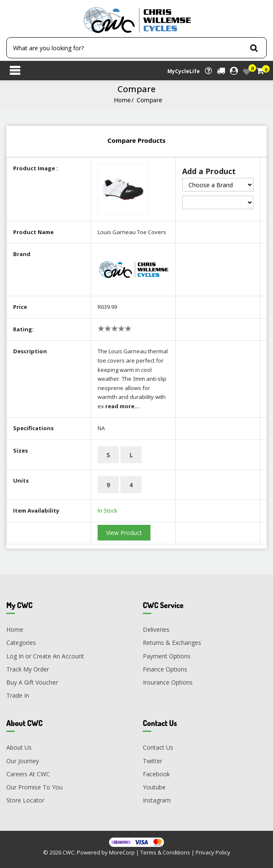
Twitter (153, 761)
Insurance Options (168, 682)
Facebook (156, 774)
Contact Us (158, 747)
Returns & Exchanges (172, 643)
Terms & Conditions (165, 852)
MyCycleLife (184, 71)
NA (101, 428)
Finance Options (165, 669)
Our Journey (23, 761)
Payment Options (167, 656)
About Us (19, 747)
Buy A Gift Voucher (32, 682)
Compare (149, 100)
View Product (124, 533)
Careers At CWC (28, 774)
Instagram (157, 800)
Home (122, 100)
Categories (21, 643)
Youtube (154, 787)
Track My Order (28, 669)
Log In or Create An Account (45, 656)
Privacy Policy (213, 852)
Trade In (18, 695)
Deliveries (156, 629)
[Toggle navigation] (15, 71)
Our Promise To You (34, 787)
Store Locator (25, 800)
